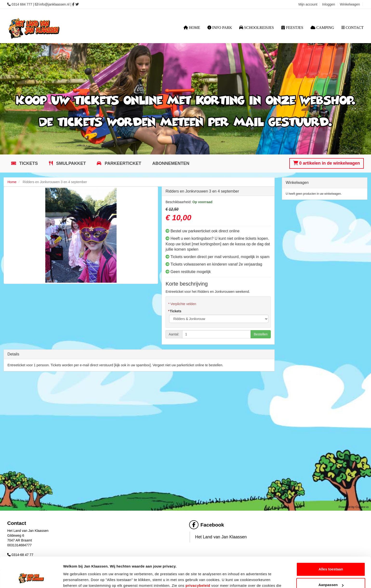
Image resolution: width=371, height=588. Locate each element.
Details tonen (75, 578)
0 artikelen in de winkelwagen (327, 163)
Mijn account (308, 4)
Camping (322, 28)
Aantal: (174, 334)
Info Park (220, 28)
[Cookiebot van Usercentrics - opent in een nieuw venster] (31, 579)
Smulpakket (70, 163)
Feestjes (292, 28)
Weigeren (331, 575)
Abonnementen (171, 163)
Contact (352, 28)
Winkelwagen (350, 4)
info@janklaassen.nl (54, 4)
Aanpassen (331, 559)
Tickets (28, 163)
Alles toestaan (331, 543)
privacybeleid (198, 559)
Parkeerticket (122, 163)
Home (192, 28)
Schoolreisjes (257, 28)
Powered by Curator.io (354, 507)
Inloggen (329, 4)
